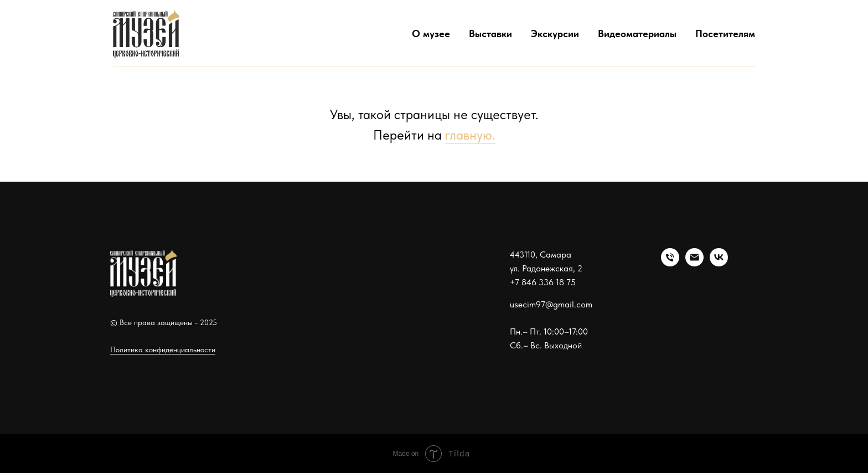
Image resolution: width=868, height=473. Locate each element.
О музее (431, 34)
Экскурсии (555, 34)
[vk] (719, 263)
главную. (470, 135)
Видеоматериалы (637, 34)
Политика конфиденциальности (163, 349)
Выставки (490, 34)
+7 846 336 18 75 (543, 282)
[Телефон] (670, 263)
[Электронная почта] (694, 263)
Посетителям (725, 34)
